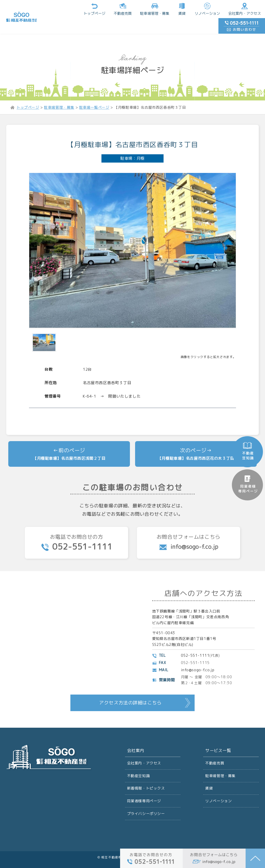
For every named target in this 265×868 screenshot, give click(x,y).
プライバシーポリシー (146, 798)
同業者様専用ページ (144, 786)
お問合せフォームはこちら (189, 527)
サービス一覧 (218, 735)
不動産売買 (82, 9)
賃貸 (141, 9)
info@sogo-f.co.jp (198, 654)
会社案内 (136, 735)
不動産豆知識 (138, 760)
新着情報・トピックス (146, 773)
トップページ (54, 9)
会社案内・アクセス (204, 9)
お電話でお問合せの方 (76, 527)
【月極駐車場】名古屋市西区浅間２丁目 (69, 443)
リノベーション (166, 9)
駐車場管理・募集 (220, 760)
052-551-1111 (195, 640)
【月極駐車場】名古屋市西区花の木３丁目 (196, 443)
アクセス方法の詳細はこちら (130, 687)
